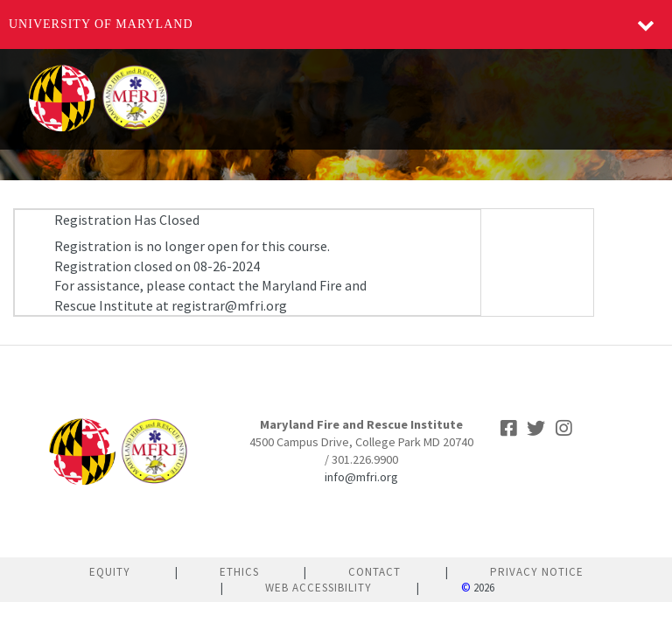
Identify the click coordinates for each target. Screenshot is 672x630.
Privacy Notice (537, 572)
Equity (110, 572)
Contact (374, 572)
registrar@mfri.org (229, 305)
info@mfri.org (361, 477)
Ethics (239, 572)
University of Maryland (101, 24)
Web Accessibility (318, 588)
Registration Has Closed (127, 220)
